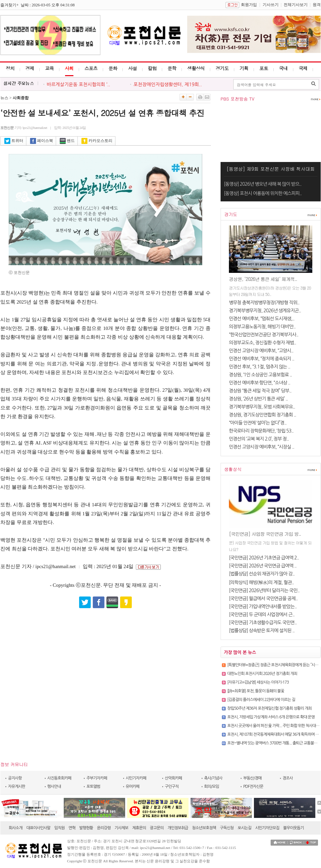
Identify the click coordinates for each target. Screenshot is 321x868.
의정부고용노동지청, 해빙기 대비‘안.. (262, 327)
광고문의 (157, 828)
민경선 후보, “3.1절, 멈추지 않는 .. (259, 367)
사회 (69, 68)
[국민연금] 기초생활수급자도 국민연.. (263, 623)
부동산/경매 (252, 778)
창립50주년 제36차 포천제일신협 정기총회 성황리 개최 (269, 708)
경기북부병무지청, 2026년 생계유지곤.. (265, 311)
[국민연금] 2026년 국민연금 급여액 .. (263, 566)
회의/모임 (212, 787)
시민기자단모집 (267, 828)
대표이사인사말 (38, 828)
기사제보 (121, 828)
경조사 (288, 778)
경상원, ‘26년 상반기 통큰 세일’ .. (258, 399)
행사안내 (54, 787)
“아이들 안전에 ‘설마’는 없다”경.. (258, 423)
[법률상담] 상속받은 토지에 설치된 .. (262, 631)
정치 (10, 68)
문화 (113, 68)
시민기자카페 (136, 778)
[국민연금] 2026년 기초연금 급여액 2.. (264, 558)
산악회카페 (173, 778)
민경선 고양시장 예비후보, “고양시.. (261, 351)
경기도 (222, 68)
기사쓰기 (271, 5)
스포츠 (91, 68)
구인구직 (172, 787)
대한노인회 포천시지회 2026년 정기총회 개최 (262, 674)
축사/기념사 (213, 778)
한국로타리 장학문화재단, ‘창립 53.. (261, 431)
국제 (303, 68)
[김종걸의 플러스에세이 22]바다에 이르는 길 (261, 700)
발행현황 (86, 828)
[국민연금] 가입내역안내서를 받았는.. (263, 606)
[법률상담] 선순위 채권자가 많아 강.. (262, 574)
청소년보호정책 (204, 828)
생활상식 (196, 68)
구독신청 (227, 828)
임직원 (60, 828)
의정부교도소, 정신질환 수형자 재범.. (262, 343)
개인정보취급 (178, 828)
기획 (244, 68)
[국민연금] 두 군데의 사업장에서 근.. (262, 615)
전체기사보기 (296, 5)
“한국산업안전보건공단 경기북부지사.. (264, 335)
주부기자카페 (97, 778)
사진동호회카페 (59, 778)
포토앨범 (93, 787)
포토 (264, 68)
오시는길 (244, 828)
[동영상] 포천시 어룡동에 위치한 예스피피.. (263, 193)
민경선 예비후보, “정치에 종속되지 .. (262, 359)
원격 (317, 5)
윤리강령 (104, 828)
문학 (172, 68)
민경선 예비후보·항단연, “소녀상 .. (260, 383)
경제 (30, 68)
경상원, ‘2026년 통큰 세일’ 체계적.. (263, 279)
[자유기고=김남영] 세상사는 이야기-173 (258, 682)
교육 (49, 68)
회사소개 (16, 828)
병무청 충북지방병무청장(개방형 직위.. (264, 303)
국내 (283, 68)
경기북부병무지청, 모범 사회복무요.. (262, 407)
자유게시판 (17, 787)
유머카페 (133, 787)
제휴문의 (139, 828)
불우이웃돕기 (294, 828)
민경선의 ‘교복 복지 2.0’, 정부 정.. (259, 439)
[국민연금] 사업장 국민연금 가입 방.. (265, 534)
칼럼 (152, 68)
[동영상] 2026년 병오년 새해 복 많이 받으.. (263, 184)
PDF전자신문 (253, 787)
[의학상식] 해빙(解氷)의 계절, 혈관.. (261, 582)
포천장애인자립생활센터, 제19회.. (168, 84)
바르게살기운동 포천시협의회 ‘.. (78, 84)
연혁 (72, 828)
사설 (132, 68)
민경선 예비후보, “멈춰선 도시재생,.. (262, 319)
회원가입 (249, 5)
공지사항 (15, 778)
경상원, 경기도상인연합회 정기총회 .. (262, 415)
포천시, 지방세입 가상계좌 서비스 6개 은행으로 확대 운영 (271, 717)
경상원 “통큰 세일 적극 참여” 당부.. (260, 391)
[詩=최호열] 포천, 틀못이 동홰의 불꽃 (256, 691)
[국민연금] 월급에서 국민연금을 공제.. (263, 598)
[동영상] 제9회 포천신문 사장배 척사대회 (271, 169)
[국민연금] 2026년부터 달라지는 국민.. (264, 590)
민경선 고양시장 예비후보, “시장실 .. (262, 447)
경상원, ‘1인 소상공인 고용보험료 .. (260, 375)
